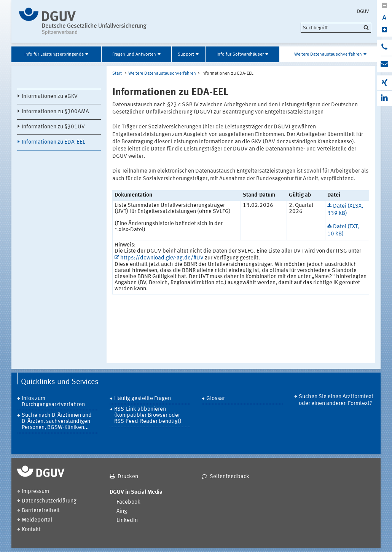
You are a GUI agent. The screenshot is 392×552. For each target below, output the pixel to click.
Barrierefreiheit (41, 511)
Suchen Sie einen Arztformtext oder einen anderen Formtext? (336, 400)
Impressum (35, 492)
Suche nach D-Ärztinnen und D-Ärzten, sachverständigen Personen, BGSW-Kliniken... (57, 422)
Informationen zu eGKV (50, 97)
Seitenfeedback (229, 477)
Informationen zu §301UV (53, 127)
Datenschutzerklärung (49, 501)
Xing (122, 511)
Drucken (128, 477)
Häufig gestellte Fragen (143, 399)
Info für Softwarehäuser (240, 54)
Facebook (128, 502)
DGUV (363, 11)
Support (186, 54)
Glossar (216, 399)
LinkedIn (127, 521)
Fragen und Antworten (134, 54)
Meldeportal (37, 520)
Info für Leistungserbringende (54, 54)
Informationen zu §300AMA (55, 112)
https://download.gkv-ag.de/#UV (162, 258)
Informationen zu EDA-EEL (53, 142)
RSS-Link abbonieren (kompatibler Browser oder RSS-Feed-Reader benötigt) (148, 415)
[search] (336, 28)
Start (117, 74)
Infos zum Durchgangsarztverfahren (53, 402)
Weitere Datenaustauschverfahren (328, 54)
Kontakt (31, 530)
